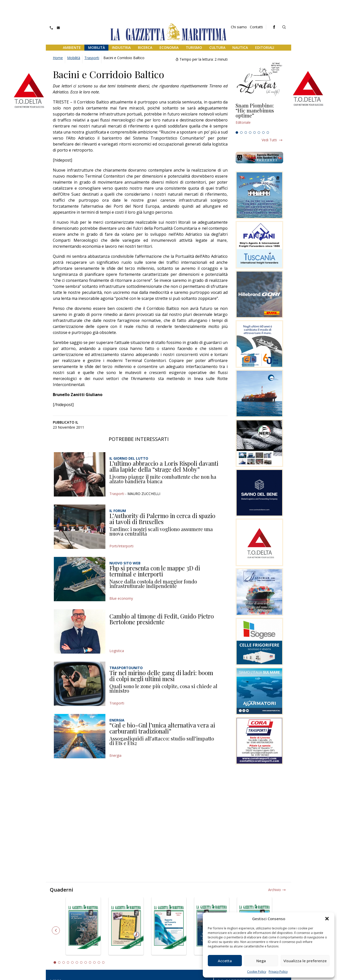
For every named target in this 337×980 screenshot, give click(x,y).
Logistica (117, 651)
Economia (169, 47)
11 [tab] (99, 962)
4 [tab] (250, 133)
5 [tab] (255, 133)
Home (58, 58)
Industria (121, 47)
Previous (56, 930)
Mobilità (97, 47)
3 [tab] (246, 133)
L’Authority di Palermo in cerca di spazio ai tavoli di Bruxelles (162, 519)
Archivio (275, 890)
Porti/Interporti (121, 546)
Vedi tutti (269, 140)
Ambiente (72, 47)
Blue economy (121, 598)
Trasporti (92, 58)
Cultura (217, 47)
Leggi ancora (259, 116)
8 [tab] (268, 133)
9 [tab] (90, 962)
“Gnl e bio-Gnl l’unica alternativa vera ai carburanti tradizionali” (162, 728)
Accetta (225, 961)
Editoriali (265, 47)
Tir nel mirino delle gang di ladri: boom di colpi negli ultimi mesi (161, 676)
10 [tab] (94, 962)
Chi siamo (239, 27)
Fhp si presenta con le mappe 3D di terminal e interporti (155, 571)
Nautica (240, 47)
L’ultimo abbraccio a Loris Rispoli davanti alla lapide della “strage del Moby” (164, 466)
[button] (327, 919)
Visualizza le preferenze (305, 961)
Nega (261, 961)
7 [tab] (263, 133)
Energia (115, 755)
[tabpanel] (259, 116)
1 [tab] (237, 133)
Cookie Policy (257, 972)
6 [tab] (259, 133)
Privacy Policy (278, 972)
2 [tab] (241, 133)
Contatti (256, 27)
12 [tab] (103, 962)
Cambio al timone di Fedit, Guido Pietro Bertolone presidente (162, 619)
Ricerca (145, 47)
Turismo (194, 47)
